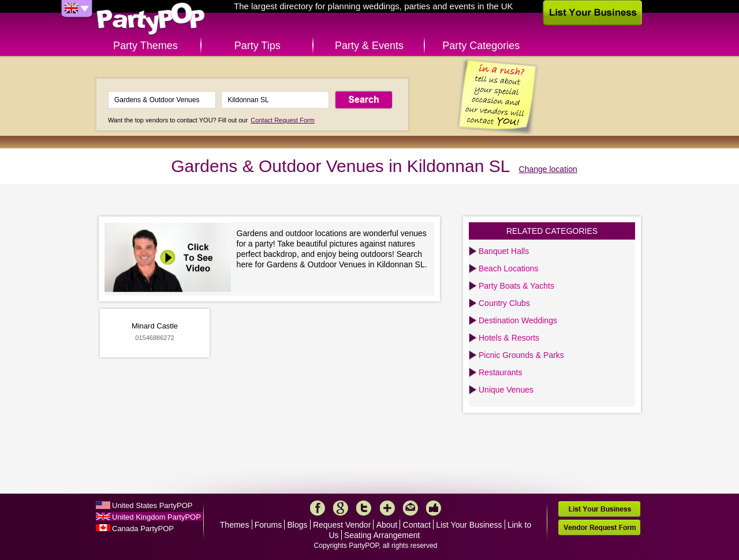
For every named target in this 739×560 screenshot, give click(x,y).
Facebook (318, 508)
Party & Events (369, 46)
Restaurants (500, 372)
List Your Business (469, 525)
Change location (548, 169)
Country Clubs (504, 303)
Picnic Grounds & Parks (521, 355)
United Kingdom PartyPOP (156, 517)
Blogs (298, 525)
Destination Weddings (518, 320)
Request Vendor (342, 525)
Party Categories (481, 46)
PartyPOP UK (151, 19)
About (387, 525)
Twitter (364, 508)
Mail (410, 508)
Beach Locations (509, 268)
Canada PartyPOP (143, 529)
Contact (417, 525)
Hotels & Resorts (509, 338)
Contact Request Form (283, 120)
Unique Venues (506, 390)
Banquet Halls (504, 251)
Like (434, 508)
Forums (268, 525)
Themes (235, 525)
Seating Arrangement (382, 535)
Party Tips (257, 46)
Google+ (341, 508)
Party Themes (145, 46)
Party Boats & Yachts (516, 286)
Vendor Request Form (599, 527)
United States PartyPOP (152, 505)
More (387, 508)
